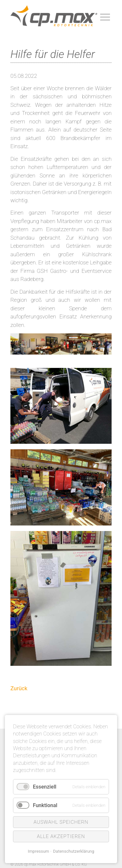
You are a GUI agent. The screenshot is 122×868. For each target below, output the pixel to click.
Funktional (45, 805)
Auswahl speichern (61, 822)
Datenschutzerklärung (74, 851)
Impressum (38, 851)
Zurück (19, 688)
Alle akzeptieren (61, 836)
